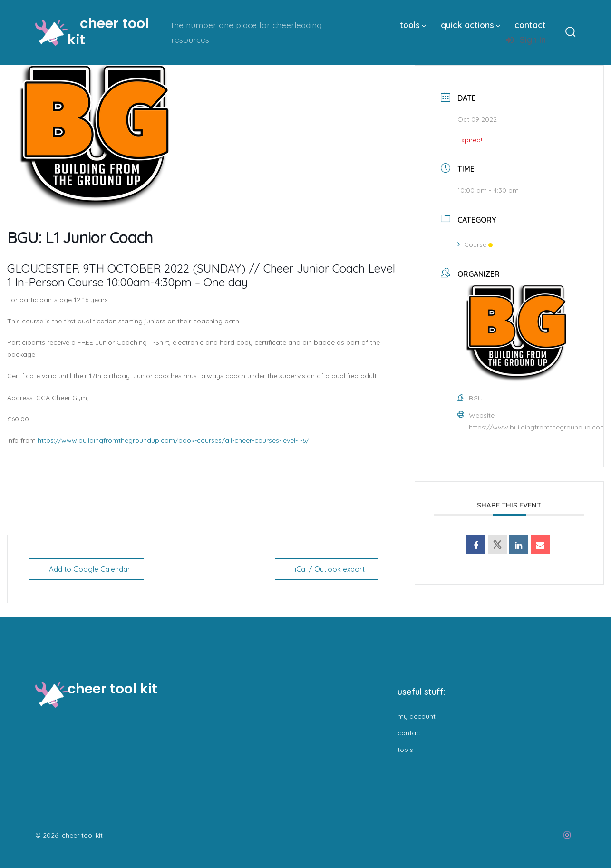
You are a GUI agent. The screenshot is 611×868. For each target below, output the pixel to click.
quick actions (470, 25)
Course (475, 244)
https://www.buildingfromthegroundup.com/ (539, 427)
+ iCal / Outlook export (327, 569)
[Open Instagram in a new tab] (567, 835)
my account (417, 716)
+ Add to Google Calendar (87, 569)
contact (530, 25)
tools (413, 25)
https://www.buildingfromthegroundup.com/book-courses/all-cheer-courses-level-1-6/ (173, 440)
